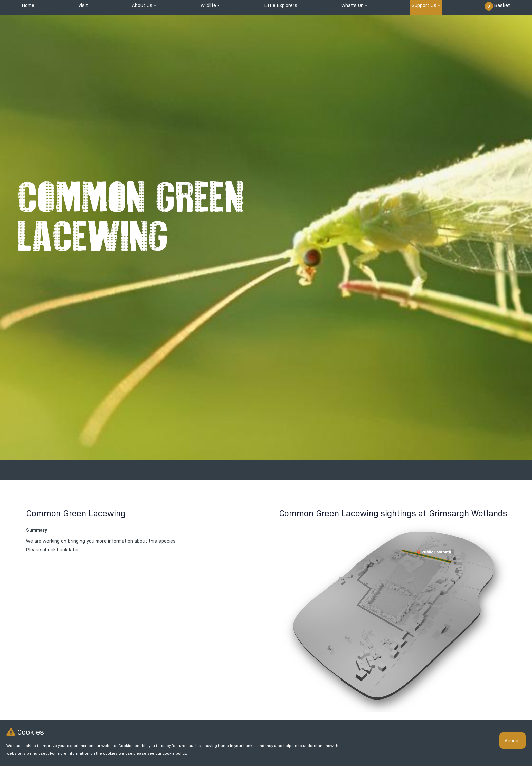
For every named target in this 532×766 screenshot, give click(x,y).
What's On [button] (353, 5)
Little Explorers (281, 5)
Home (28, 5)
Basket (497, 6)
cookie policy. (175, 753)
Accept (512, 741)
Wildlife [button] (208, 5)
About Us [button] (142, 5)
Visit (83, 5)
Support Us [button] (424, 5)
